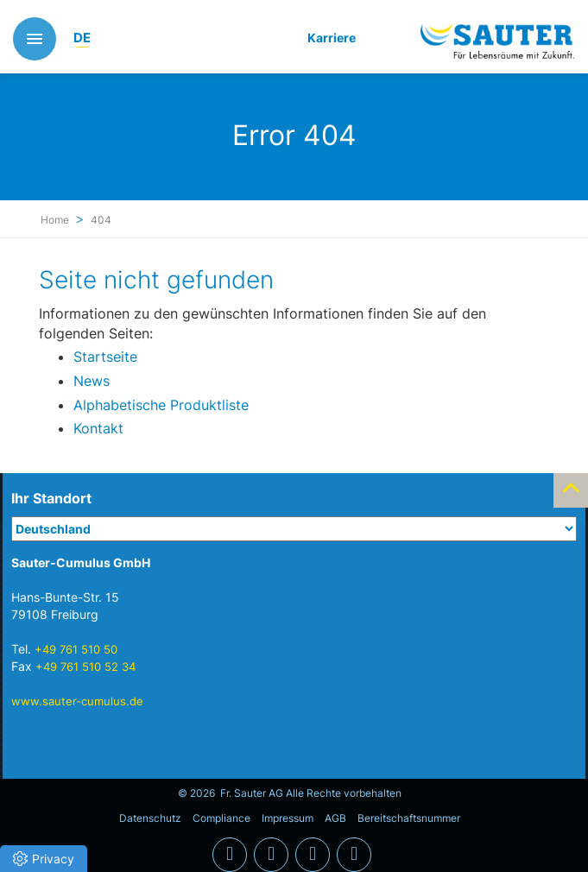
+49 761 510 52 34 (85, 667)
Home (55, 220)
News (92, 381)
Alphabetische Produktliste (161, 405)
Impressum (288, 818)
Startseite (105, 357)
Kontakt (98, 428)
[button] (44, 859)
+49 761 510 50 (76, 649)
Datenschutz (150, 818)
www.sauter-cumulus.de (77, 701)
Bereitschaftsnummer (409, 818)
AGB (335, 818)
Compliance (221, 818)
